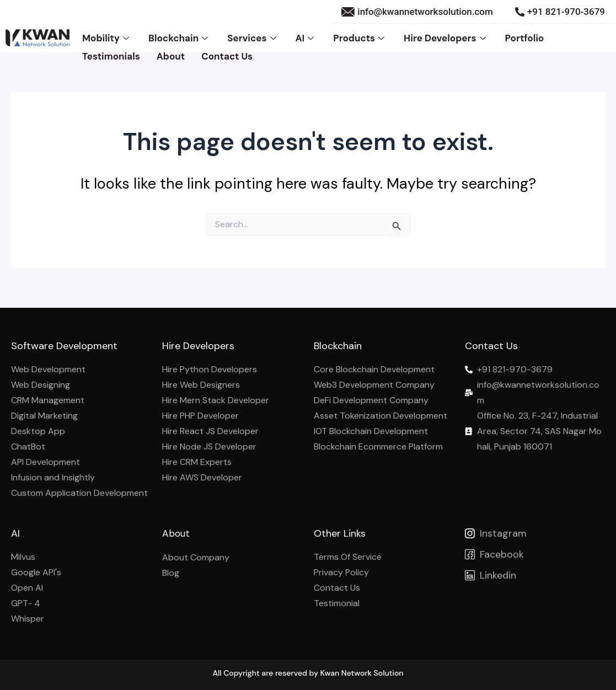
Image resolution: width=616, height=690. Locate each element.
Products (360, 37)
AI (306, 37)
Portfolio (525, 37)
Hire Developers (446, 37)
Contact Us (227, 52)
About (171, 52)
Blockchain (180, 37)
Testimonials (111, 52)
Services (253, 37)
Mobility (107, 37)
